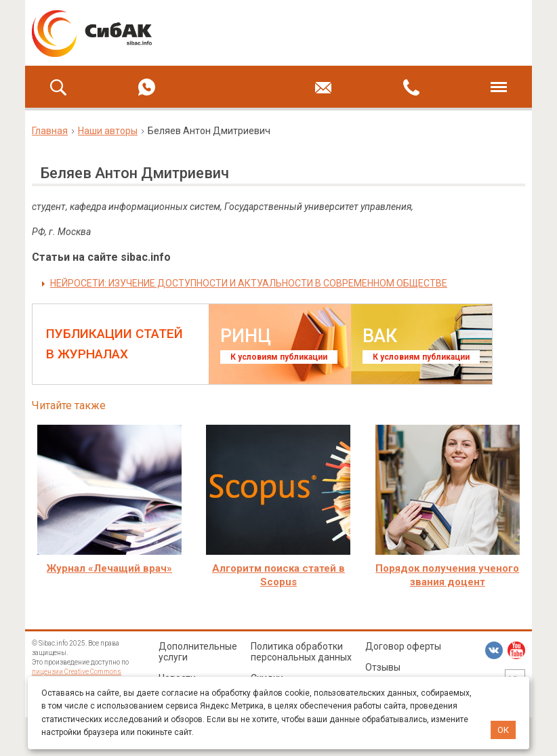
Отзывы (383, 667)
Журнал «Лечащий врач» (109, 568)
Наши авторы (108, 131)
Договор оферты (403, 646)
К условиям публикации (279, 357)
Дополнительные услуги (198, 652)
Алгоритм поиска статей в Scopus (278, 575)
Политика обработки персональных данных (301, 652)
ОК (503, 730)
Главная (50, 131)
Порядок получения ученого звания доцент (447, 575)
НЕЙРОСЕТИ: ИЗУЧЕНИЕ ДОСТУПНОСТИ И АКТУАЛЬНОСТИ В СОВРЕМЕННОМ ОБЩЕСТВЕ (249, 283)
